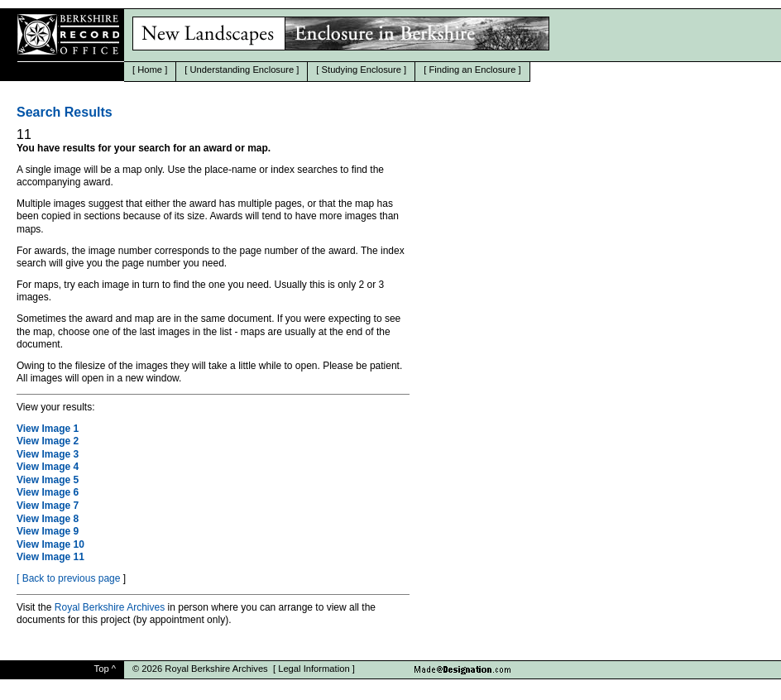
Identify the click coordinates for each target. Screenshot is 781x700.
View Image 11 (50, 557)
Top (102, 669)
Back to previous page (72, 578)
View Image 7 (48, 506)
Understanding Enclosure (242, 70)
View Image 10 (50, 544)
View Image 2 (48, 441)
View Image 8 (48, 519)
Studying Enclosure (362, 70)
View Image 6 (48, 492)
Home (150, 70)
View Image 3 (48, 454)
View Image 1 (48, 429)
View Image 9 (48, 531)
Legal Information (314, 669)
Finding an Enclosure (472, 70)
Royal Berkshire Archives (110, 607)
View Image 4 (48, 467)
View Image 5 (48, 480)
